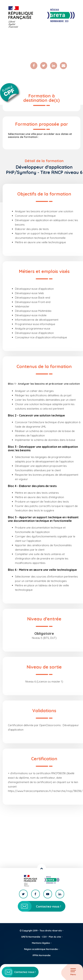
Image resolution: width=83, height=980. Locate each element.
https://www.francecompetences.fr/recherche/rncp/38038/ (45, 791)
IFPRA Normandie (42, 955)
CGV (44, 937)
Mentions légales (41, 943)
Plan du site (55, 937)
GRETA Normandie (31, 937)
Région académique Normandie (41, 949)
